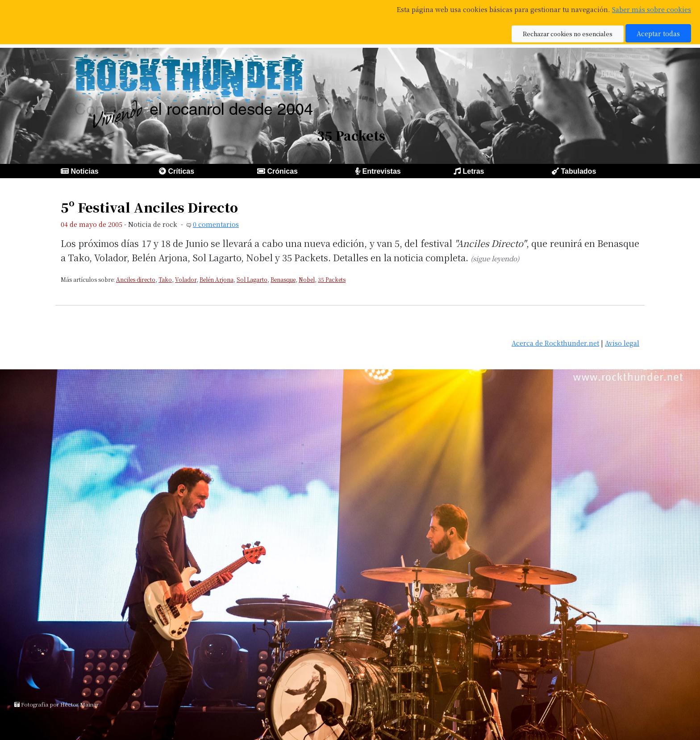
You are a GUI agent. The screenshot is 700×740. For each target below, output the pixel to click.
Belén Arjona (217, 279)
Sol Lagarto (252, 279)
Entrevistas (381, 171)
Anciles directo (136, 279)
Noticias (84, 171)
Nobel (307, 279)
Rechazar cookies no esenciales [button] (568, 34)
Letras (473, 171)
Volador (186, 279)
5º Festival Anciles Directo (149, 207)
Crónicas (282, 171)
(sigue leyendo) (495, 258)
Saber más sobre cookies (652, 9)
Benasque (283, 279)
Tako (165, 279)
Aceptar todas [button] (658, 33)
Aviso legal (622, 343)
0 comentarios (216, 224)
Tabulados (578, 171)
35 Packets (332, 279)
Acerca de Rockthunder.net (555, 343)
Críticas (181, 171)
